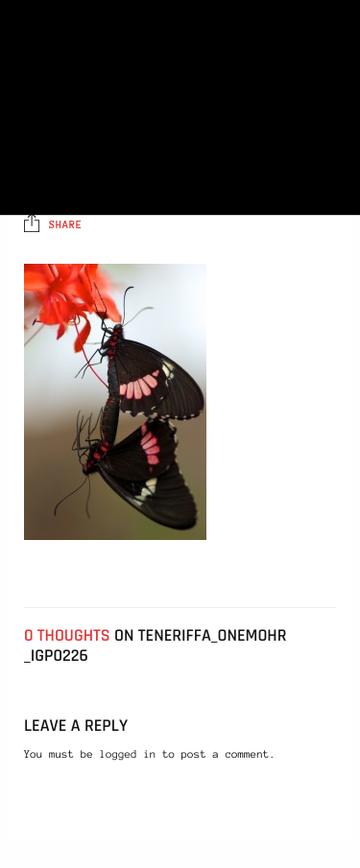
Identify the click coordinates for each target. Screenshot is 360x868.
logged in (128, 755)
